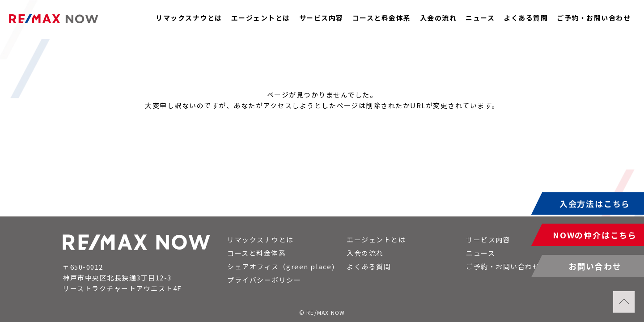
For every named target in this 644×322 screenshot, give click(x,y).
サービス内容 (321, 18)
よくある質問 (526, 18)
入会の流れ (439, 18)
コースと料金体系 (382, 18)
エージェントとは (261, 18)
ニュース (480, 18)
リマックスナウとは (189, 18)
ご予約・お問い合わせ (594, 18)
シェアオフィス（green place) (281, 266)
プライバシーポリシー (264, 280)
